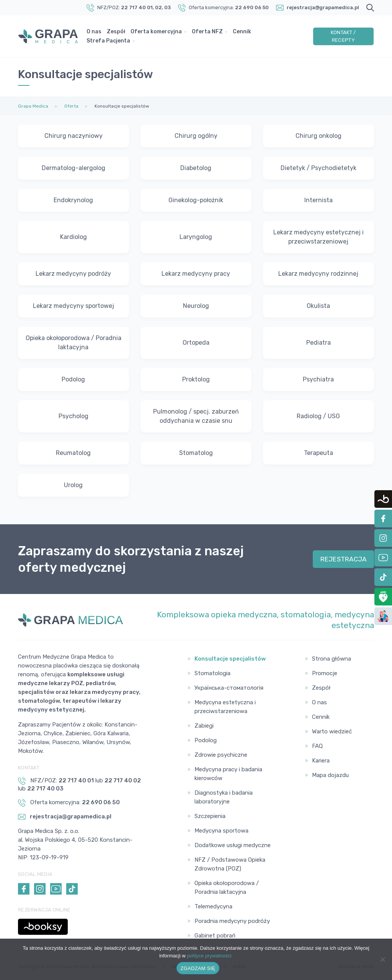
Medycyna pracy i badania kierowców (228, 774)
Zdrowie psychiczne (221, 755)
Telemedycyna (213, 906)
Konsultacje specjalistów (230, 659)
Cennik (242, 32)
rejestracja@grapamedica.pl (323, 7)
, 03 (166, 7)
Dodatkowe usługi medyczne (233, 845)
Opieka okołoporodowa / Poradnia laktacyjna (227, 888)
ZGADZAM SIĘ (198, 968)
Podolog (206, 740)
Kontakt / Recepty (343, 36)
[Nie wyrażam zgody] (382, 959)
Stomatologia (212, 673)
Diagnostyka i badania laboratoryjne (224, 797)
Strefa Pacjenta (108, 41)
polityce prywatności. (210, 956)
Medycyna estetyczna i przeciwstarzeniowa (225, 707)
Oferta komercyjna (156, 32)
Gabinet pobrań (215, 936)
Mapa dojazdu (330, 775)
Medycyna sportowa (221, 831)
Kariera (321, 761)
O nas (94, 32)
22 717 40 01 (137, 7)
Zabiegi (204, 726)
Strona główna (332, 659)
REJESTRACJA (344, 559)
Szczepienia (210, 816)
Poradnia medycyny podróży (232, 921)
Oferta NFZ (207, 32)
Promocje (325, 673)
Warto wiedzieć (332, 731)
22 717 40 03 (45, 789)
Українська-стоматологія (229, 688)
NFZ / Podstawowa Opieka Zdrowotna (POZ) (230, 864)
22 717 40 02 (123, 780)
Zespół (116, 32)
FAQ (317, 746)
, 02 (157, 7)
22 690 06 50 (252, 7)
